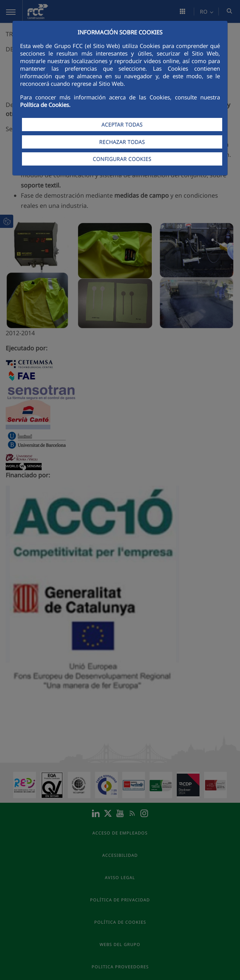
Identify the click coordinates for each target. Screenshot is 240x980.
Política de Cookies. (45, 105)
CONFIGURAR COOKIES (122, 159)
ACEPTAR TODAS (122, 125)
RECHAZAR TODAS (122, 142)
